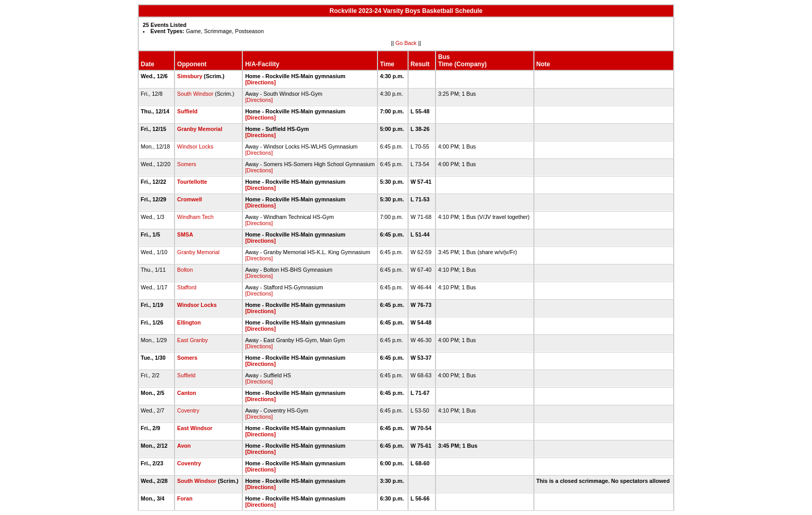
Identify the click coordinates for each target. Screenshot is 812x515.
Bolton (185, 270)
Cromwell (190, 199)
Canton (187, 393)
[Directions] (260, 82)
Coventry (188, 410)
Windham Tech (195, 217)
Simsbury (190, 76)
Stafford (187, 287)
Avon (184, 446)
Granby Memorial (200, 129)
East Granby (192, 340)
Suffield (187, 111)
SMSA (185, 234)
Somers (187, 164)
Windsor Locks (195, 146)
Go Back (406, 43)
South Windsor (195, 94)
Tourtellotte (192, 182)
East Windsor (195, 428)
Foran (185, 498)
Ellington (189, 322)
